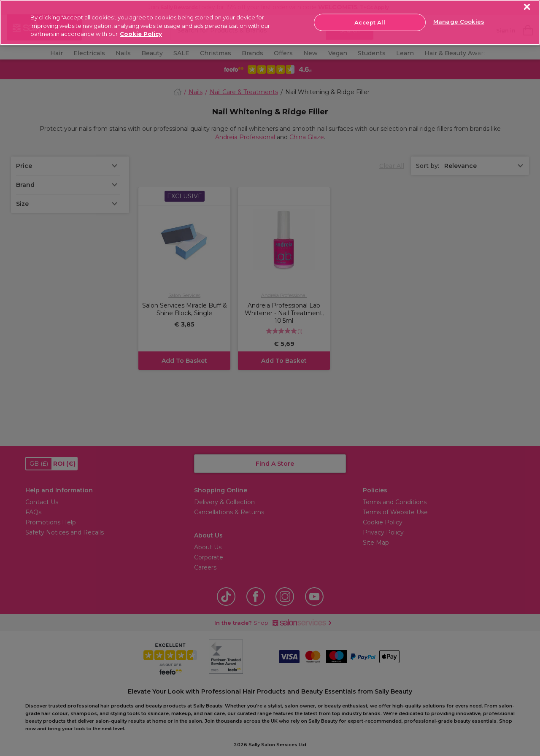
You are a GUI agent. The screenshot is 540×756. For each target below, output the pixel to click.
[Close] (527, 7)
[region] (270, 23)
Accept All (370, 22)
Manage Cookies (459, 22)
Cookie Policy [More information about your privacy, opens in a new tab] (141, 34)
